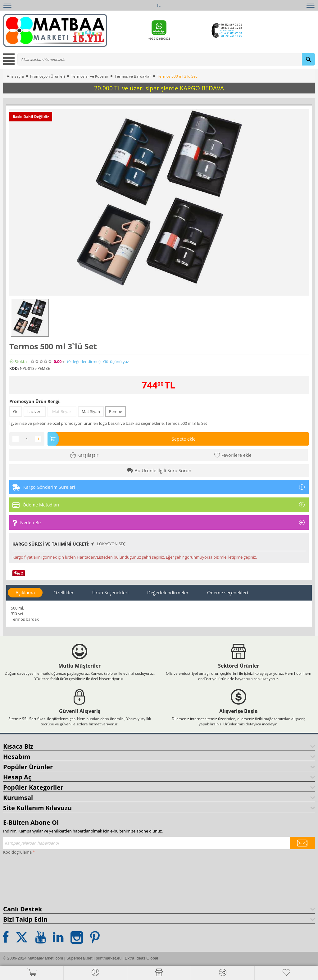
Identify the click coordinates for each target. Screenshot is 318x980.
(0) (84, 362)
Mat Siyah (91, 411)
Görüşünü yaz (116, 362)
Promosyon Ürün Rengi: (35, 401)
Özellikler (64, 592)
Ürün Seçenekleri (110, 592)
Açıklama (25, 592)
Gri (16, 411)
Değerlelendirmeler (168, 592)
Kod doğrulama (17, 852)
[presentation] (29, 879)
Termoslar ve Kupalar (90, 76)
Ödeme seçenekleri (228, 592)
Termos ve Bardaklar (133, 76)
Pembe (116, 411)
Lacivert (35, 411)
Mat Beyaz (62, 411)
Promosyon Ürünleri (48, 76)
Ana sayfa (15, 76)
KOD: (14, 368)
